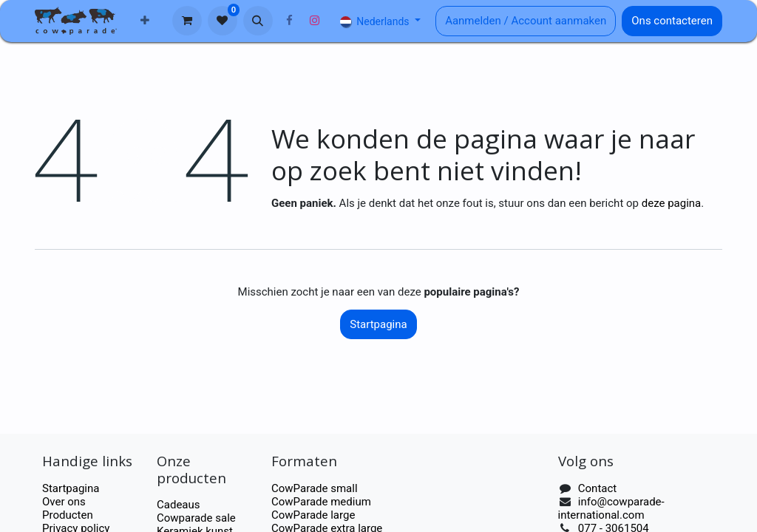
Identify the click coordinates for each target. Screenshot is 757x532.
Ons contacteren (672, 21)
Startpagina (378, 324)
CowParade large (315, 515)
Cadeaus (179, 505)
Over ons (64, 502)
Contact (597, 488)
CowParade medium (321, 502)
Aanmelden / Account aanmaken (526, 21)
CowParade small (315, 488)
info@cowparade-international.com (611, 508)
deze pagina (672, 203)
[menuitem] (145, 21)
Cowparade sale (196, 518)
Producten (68, 515)
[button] (258, 21)
